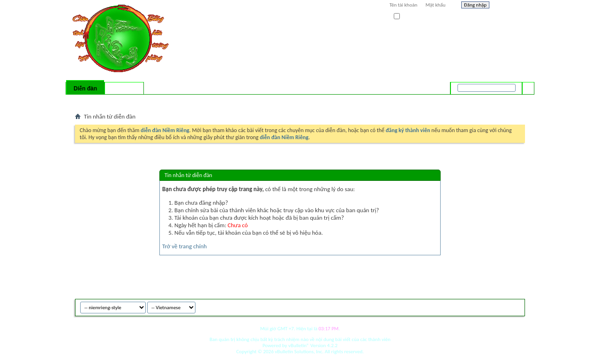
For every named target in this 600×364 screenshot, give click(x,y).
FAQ (105, 101)
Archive (498, 306)
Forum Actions (157, 101)
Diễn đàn (85, 89)
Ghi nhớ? (407, 17)
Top (515, 306)
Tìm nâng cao (509, 100)
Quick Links (197, 101)
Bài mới (86, 101)
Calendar (125, 101)
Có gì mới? (124, 89)
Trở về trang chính (184, 246)
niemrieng (472, 306)
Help (510, 6)
